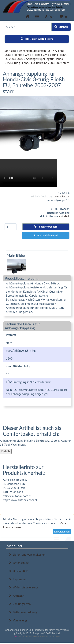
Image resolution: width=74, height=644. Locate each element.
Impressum (17, 579)
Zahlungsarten (20, 604)
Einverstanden (62, 532)
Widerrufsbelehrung (23, 587)
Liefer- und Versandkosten (27, 554)
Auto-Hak (64, 216)
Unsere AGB (18, 571)
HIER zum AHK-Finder (37, 39)
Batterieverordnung (23, 612)
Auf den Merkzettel (46, 235)
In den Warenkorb (46, 227)
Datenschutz (18, 563)
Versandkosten (62, 196)
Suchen (61, 27)
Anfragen (16, 596)
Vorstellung (18, 620)
